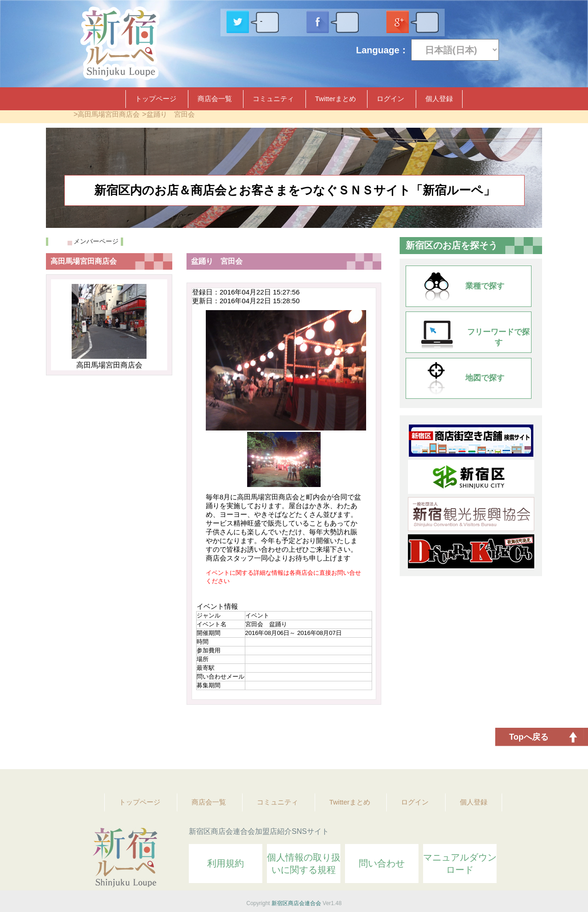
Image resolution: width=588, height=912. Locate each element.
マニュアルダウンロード (460, 864)
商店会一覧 (215, 99)
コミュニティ (273, 99)
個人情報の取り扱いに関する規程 (304, 864)
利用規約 (226, 863)
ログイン (390, 99)
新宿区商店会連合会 (296, 903)
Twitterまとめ (336, 99)
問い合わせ (382, 863)
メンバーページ (96, 241)
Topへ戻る (529, 737)
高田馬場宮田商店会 (109, 114)
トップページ (156, 99)
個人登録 (439, 99)
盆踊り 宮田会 (171, 114)
